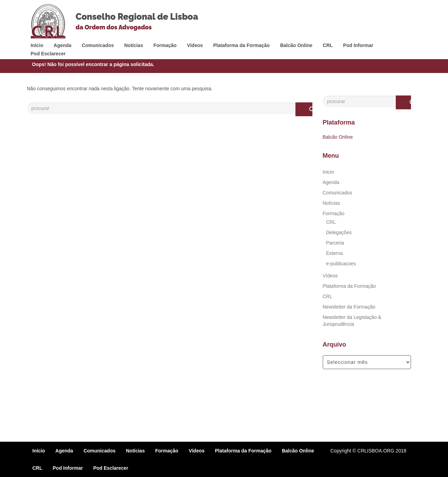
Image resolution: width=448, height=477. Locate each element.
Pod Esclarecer (48, 54)
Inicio (328, 172)
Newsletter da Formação (349, 307)
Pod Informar (358, 45)
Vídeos (195, 45)
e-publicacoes (341, 264)
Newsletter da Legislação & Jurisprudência (352, 321)
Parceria (335, 243)
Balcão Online (296, 45)
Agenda (62, 45)
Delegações (339, 232)
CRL (328, 45)
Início (37, 45)
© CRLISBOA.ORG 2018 (380, 451)
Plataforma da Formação (241, 45)
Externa (335, 253)
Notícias (134, 45)
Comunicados (98, 45)
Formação (165, 45)
